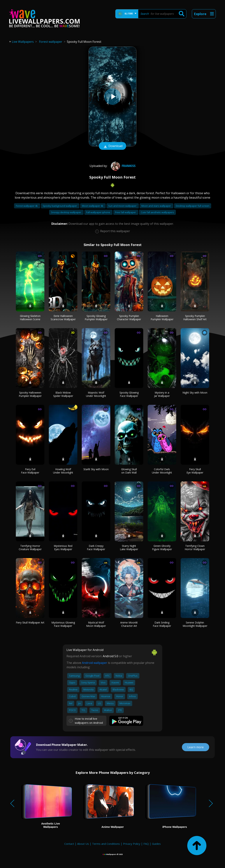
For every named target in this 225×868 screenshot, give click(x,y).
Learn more (196, 747)
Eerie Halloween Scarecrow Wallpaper (63, 318)
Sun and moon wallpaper (123, 206)
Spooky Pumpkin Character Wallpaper (129, 318)
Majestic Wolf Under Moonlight (96, 394)
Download (112, 146)
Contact (69, 844)
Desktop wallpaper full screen (193, 206)
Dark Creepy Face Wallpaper (96, 547)
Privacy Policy (132, 844)
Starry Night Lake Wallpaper (129, 547)
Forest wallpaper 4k (27, 206)
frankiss (123, 166)
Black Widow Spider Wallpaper (63, 394)
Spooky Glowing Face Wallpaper (129, 394)
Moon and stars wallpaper (156, 206)
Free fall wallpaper (126, 212)
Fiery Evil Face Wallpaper (30, 471)
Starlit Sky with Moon (96, 469)
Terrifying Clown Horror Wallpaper (195, 547)
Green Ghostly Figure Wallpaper (162, 547)
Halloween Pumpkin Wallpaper (162, 318)
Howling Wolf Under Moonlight (63, 471)
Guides (156, 844)
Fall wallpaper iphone (98, 212)
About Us (83, 844)
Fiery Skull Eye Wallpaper (195, 471)
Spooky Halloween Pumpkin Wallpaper (30, 394)
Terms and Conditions (106, 844)
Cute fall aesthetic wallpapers (157, 212)
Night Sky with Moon (195, 393)
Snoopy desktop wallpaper (66, 212)
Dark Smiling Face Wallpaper (162, 624)
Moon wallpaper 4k (93, 206)
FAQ (146, 844)
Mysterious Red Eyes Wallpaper (63, 547)
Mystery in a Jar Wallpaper (162, 394)
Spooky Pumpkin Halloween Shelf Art (195, 318)
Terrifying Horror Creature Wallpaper (30, 547)
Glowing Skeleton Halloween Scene (30, 318)
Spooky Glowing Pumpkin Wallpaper (96, 318)
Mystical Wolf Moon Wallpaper (96, 624)
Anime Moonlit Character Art (129, 624)
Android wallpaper (95, 663)
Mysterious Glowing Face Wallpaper (63, 624)
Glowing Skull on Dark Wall (129, 471)
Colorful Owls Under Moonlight (162, 471)
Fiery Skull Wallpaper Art (30, 622)
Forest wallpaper (51, 42)
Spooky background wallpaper (60, 206)
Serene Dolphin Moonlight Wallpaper (195, 624)
